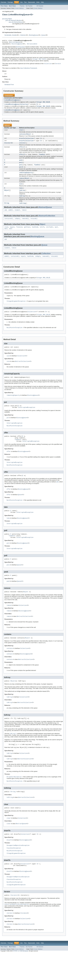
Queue (43, 35)
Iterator (7, 146)
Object (29, 137)
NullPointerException (15, 337)
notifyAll (50, 234)
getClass (27, 234)
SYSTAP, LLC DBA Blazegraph (21, 978)
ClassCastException (14, 872)
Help (42, 2)
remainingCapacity (26, 177)
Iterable (14, 35)
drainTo (22, 141)
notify (42, 234)
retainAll (34, 225)
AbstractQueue (15, 43)
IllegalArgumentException (16, 310)
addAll (11, 216)
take (21, 193)
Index (38, 2)
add (6, 216)
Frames (22, 6)
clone (6, 234)
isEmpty (17, 225)
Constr (17, 8)
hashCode (35, 234)
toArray (22, 196)
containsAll (9, 225)
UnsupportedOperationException (18, 869)
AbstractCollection (47, 222)
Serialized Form (9, 86)
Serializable (8, 35)
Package (10, 2)
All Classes (40, 6)
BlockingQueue (34, 35)
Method (21, 8)
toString (22, 209)
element (17, 216)
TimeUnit (42, 158)
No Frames (29, 6)
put (20, 172)
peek (21, 164)
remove (22, 183)
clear (21, 133)
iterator (22, 146)
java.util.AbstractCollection (13, 20)
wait (56, 234)
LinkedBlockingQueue (12, 102)
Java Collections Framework (29, 69)
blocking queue (20, 48)
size (21, 189)
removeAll (25, 225)
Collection (23, 35)
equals (12, 234)
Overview (3, 2)
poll (21, 167)
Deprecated (32, 2)
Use (21, 2)
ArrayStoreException (14, 799)
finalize (19, 234)
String (7, 209)
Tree (25, 2)
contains (22, 137)
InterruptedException (27, 418)
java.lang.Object (7, 19)
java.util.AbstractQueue (16, 22)
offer (21, 151)
